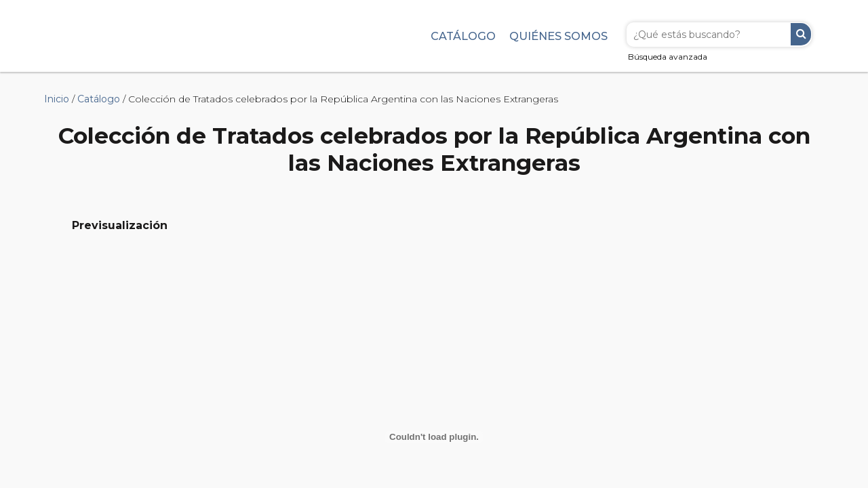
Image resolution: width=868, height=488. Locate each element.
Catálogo (463, 36)
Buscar (801, 34)
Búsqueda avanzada (668, 57)
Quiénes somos (558, 36)
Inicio (57, 99)
